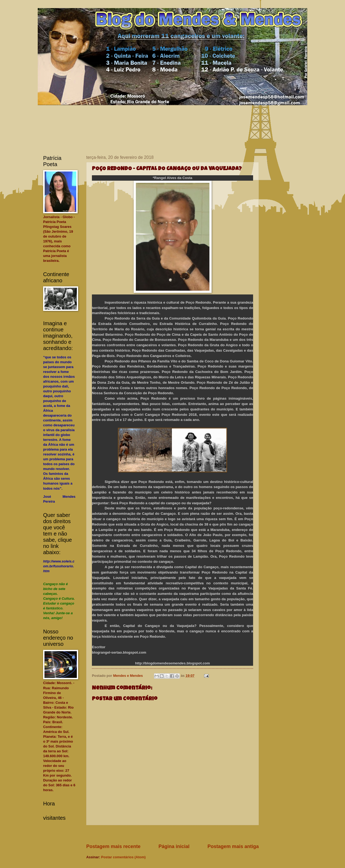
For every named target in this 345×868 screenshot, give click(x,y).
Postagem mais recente (113, 846)
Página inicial (174, 846)
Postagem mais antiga (233, 846)
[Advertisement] (184, 834)
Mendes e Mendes (129, 676)
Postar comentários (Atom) (123, 857)
